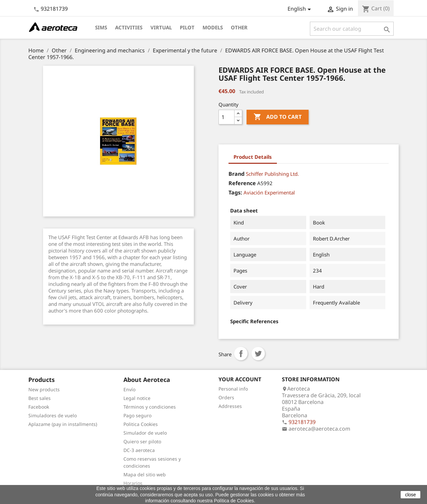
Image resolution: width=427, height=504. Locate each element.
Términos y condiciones (150, 407)
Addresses (230, 406)
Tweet (258, 354)
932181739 (54, 9)
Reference (242, 183)
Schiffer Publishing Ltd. (272, 174)
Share (241, 354)
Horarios (133, 483)
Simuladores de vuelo (53, 415)
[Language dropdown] (300, 9)
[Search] (352, 29)
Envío (129, 389)
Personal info (233, 389)
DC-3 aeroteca (139, 450)
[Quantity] (227, 117)
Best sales (40, 398)
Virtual (161, 27)
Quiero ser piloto (142, 441)
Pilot (187, 27)
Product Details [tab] (253, 157)
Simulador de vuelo (145, 433)
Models (213, 27)
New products (44, 389)
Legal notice (137, 398)
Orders (226, 397)
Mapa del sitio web (145, 474)
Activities (129, 27)
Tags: (235, 192)
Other (239, 27)
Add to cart (278, 117)
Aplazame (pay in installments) (63, 424)
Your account (240, 379)
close (410, 495)
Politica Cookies (141, 424)
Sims (101, 27)
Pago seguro (137, 415)
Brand (237, 174)
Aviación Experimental (269, 192)
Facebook (39, 407)
